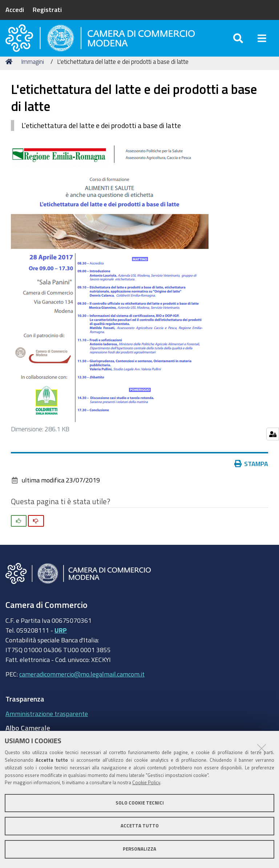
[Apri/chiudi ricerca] (238, 43)
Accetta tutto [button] (140, 826)
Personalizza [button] (139, 849)
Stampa (251, 476)
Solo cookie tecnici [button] (140, 803)
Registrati (47, 9)
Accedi (15, 9)
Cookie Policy (146, 783)
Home (10, 73)
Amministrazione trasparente (47, 725)
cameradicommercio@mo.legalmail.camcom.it (82, 686)
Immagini (33, 73)
